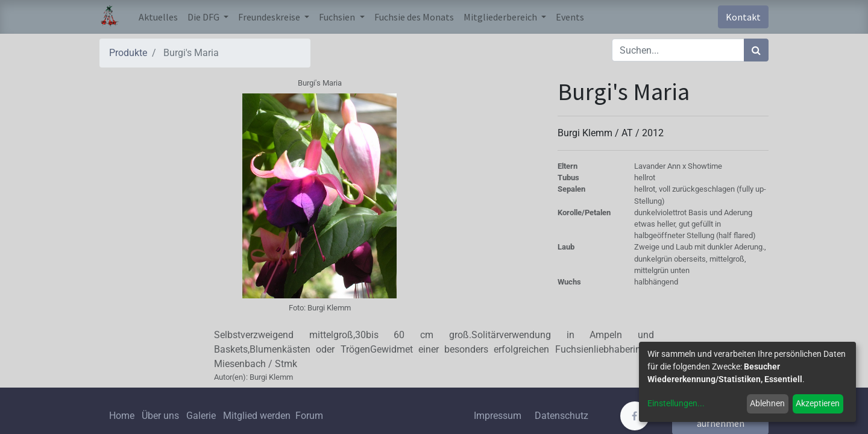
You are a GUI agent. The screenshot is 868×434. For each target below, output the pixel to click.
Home (122, 416)
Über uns (160, 416)
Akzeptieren (818, 403)
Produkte (128, 53)
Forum (309, 416)
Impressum (498, 416)
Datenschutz (561, 416)
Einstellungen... (676, 403)
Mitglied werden (258, 416)
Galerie (201, 416)
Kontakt (743, 17)
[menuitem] (158, 17)
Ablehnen (767, 403)
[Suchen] (756, 50)
